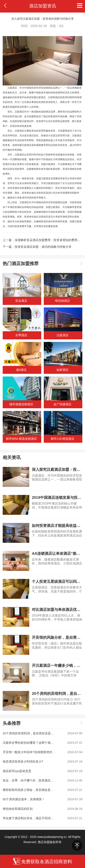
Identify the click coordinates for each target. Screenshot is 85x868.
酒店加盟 (10, 107)
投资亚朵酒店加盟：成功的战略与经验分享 (43, 247)
